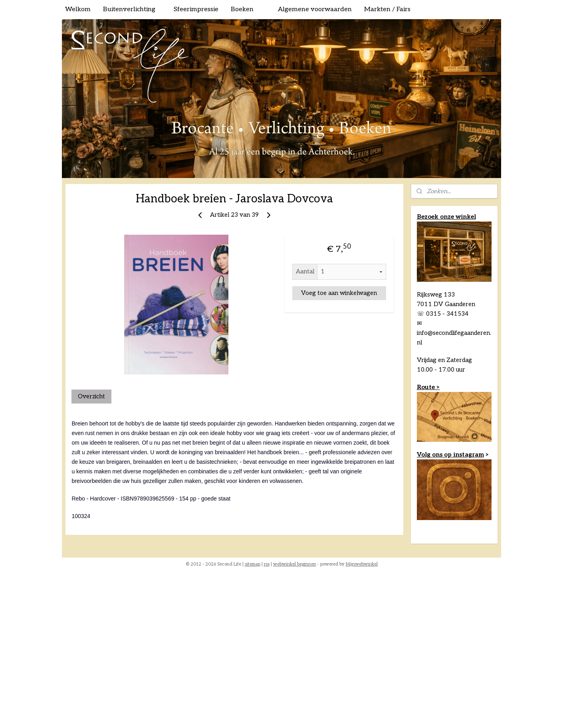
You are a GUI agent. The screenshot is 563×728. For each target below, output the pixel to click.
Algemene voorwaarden (315, 9)
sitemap (253, 564)
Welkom (78, 9)
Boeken (242, 9)
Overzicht (91, 396)
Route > (428, 387)
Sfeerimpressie (196, 9)
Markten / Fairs (387, 9)
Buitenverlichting (129, 9)
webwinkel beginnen (295, 564)
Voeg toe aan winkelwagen (339, 293)
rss (267, 564)
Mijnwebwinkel (362, 564)
